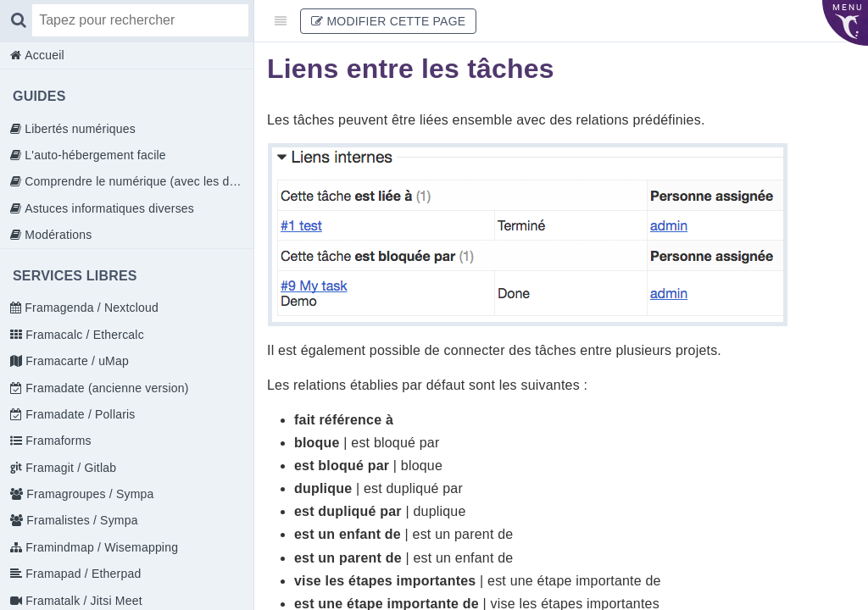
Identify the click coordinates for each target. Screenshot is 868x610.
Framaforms (57, 441)
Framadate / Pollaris (78, 414)
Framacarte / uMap (75, 361)
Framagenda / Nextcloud (90, 308)
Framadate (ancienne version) (105, 388)
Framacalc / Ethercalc (83, 335)
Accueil (43, 55)
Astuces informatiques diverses (108, 208)
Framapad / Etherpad (81, 574)
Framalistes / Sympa (80, 520)
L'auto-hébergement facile (94, 155)
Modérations (56, 235)
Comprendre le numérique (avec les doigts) (137, 181)
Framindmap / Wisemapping (100, 547)
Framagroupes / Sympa (88, 494)
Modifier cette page (388, 21)
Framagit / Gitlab (69, 468)
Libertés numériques (78, 129)
